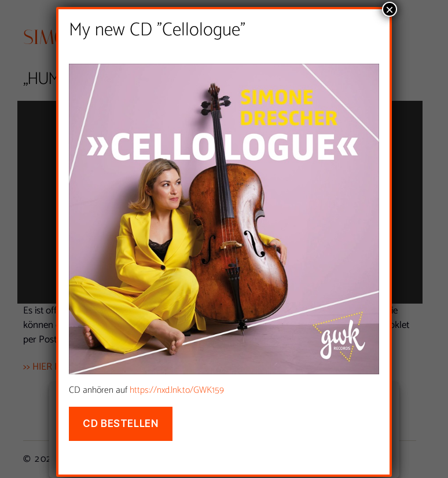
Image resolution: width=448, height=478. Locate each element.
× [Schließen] (390, 10)
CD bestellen (120, 425)
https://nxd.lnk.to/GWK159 (177, 391)
